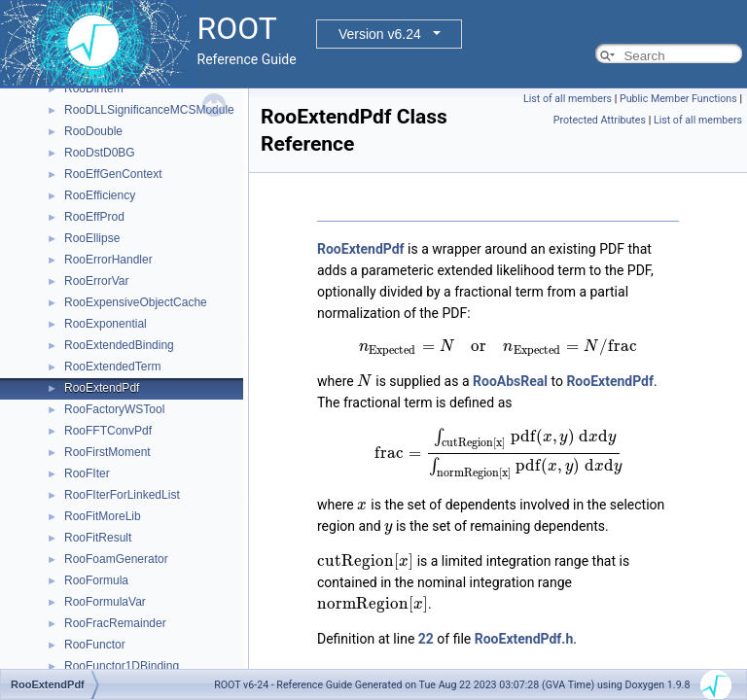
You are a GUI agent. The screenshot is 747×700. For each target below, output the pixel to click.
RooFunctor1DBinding (122, 666)
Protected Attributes (600, 120)
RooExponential (106, 324)
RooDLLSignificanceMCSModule (149, 110)
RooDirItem (94, 88)
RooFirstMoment (107, 452)
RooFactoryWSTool (114, 409)
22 (426, 639)
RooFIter (87, 473)
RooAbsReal (510, 381)
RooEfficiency (100, 195)
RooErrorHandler (108, 260)
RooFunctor (95, 645)
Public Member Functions (678, 99)
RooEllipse (92, 238)
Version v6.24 (380, 34)
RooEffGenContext (113, 174)
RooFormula (96, 580)
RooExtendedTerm (112, 367)
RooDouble (93, 131)
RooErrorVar (96, 281)
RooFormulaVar (105, 602)
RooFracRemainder (115, 623)
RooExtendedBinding (119, 345)
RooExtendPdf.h (524, 639)
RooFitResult (98, 538)
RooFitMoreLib (103, 516)
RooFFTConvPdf (108, 431)
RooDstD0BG (100, 153)
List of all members (568, 99)
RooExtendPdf (102, 388)
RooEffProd (94, 217)
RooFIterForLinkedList (122, 495)
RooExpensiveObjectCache (136, 302)
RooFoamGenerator (116, 559)
